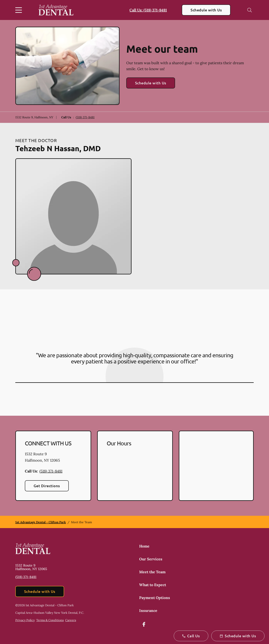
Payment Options (155, 598)
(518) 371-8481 (85, 117)
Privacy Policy (25, 620)
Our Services (151, 559)
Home (144, 546)
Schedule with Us (206, 10)
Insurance (148, 610)
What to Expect (153, 585)
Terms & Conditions (50, 620)
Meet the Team (152, 572)
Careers (71, 620)
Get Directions (47, 486)
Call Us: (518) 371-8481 (148, 10)
